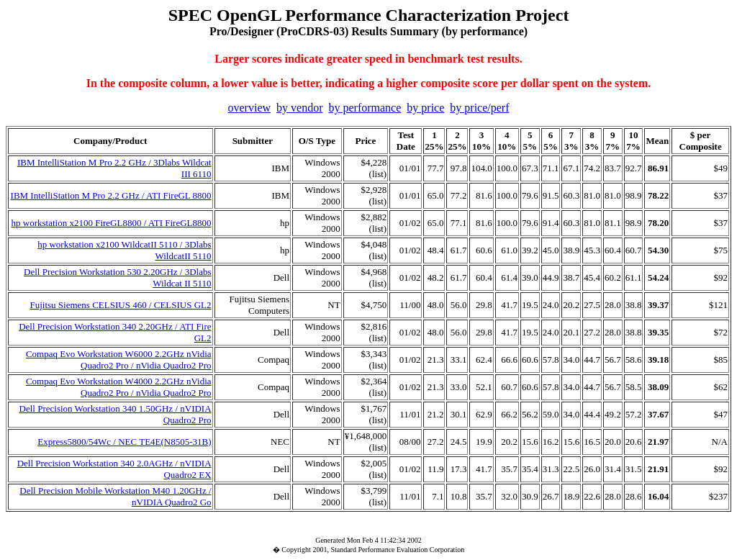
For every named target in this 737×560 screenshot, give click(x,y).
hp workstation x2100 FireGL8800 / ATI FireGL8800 (112, 223)
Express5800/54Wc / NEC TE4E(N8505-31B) (124, 442)
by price (425, 108)
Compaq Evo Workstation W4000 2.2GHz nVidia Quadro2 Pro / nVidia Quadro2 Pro (119, 387)
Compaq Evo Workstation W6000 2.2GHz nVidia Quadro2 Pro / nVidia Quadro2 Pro (119, 360)
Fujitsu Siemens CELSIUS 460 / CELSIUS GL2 (120, 305)
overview (250, 108)
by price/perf (479, 108)
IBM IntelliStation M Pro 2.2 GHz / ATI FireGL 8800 (111, 195)
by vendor (299, 108)
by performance (365, 108)
